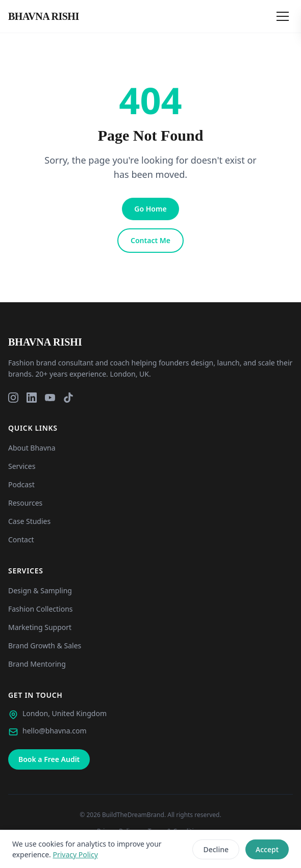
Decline (216, 849)
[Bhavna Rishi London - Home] (44, 16)
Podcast (21, 484)
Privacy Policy (75, 854)
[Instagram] (13, 398)
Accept (267, 849)
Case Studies (29, 521)
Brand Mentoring (37, 664)
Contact (21, 540)
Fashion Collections (41, 609)
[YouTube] (50, 398)
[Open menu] (283, 16)
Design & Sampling (40, 590)
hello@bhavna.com (55, 731)
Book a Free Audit (49, 759)
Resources (25, 503)
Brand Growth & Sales (45, 646)
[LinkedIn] (32, 398)
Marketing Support (40, 627)
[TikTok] (68, 398)
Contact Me (150, 240)
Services (22, 466)
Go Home (150, 209)
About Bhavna (32, 448)
